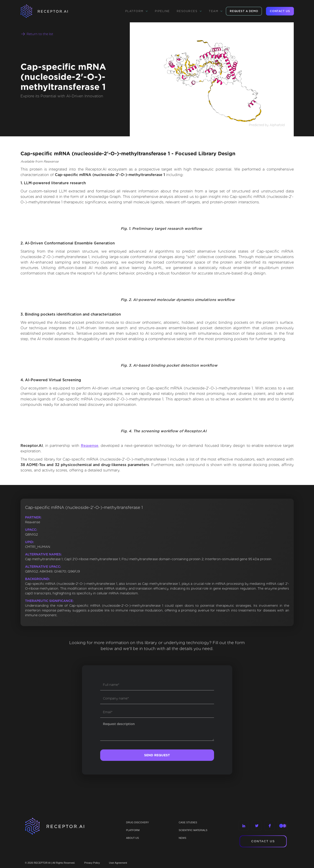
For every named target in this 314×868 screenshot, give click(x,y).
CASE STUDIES (188, 822)
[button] (137, 11)
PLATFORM (133, 830)
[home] (50, 11)
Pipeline (162, 11)
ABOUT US (133, 838)
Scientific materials (193, 830)
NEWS (183, 838)
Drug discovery (138, 822)
